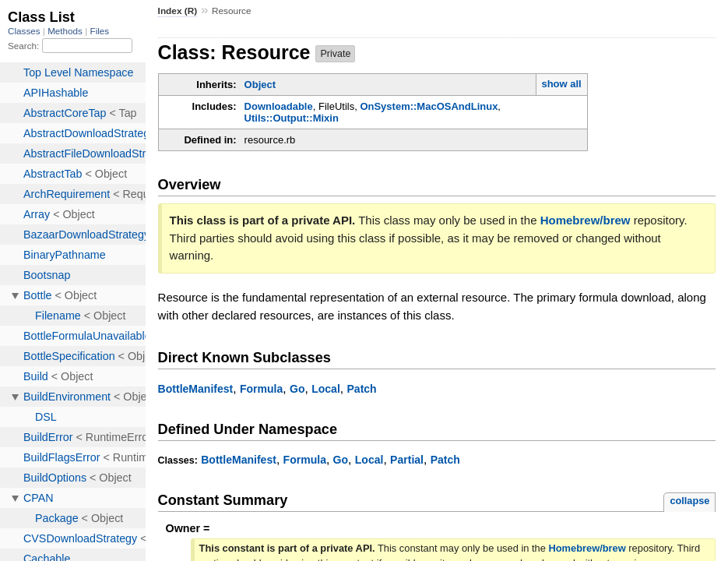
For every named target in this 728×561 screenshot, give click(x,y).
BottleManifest (196, 389)
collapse (689, 501)
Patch (361, 389)
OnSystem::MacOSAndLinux (429, 106)
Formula (261, 389)
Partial (407, 460)
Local (326, 389)
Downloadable (279, 106)
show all (561, 84)
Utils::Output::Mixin (292, 118)
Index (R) (178, 11)
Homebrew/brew (586, 220)
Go (297, 389)
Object (260, 85)
